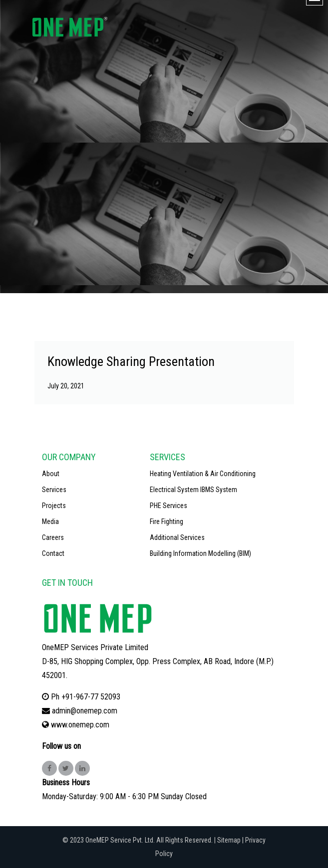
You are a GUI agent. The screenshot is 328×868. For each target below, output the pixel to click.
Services (54, 490)
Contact (53, 553)
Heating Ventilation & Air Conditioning (203, 474)
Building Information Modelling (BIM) (200, 553)
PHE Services (168, 506)
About (51, 474)
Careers (53, 537)
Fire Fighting (166, 521)
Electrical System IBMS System (193, 490)
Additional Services (177, 537)
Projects (54, 506)
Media (50, 521)
